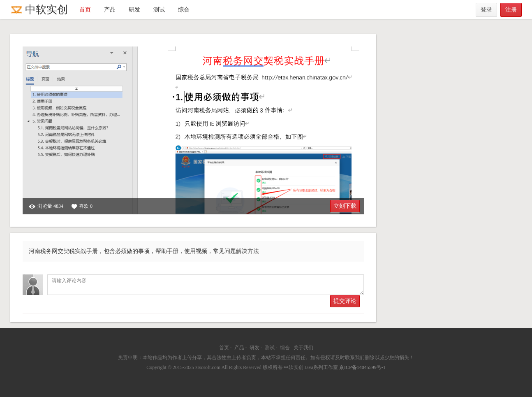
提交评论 (345, 301)
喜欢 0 (82, 206)
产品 (110, 10)
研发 (134, 10)
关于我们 (303, 348)
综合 (184, 10)
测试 (159, 10)
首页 (85, 10)
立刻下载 (345, 206)
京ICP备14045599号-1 (362, 367)
